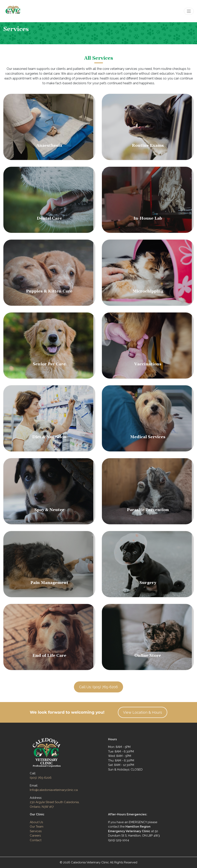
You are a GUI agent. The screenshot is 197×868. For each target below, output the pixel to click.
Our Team (37, 827)
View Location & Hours (143, 712)
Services (36, 831)
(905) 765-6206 (41, 778)
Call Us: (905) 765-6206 (98, 687)
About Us (36, 822)
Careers (35, 836)
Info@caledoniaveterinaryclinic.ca (54, 790)
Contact (36, 840)
